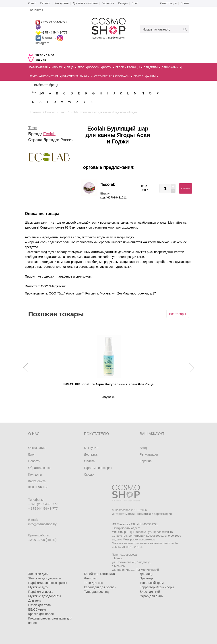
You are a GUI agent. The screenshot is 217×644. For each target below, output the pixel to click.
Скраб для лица (151, 596)
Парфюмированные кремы (48, 583)
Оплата (89, 461)
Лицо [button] (71, 67)
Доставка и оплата (85, 3)
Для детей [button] (152, 67)
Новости (34, 461)
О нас (32, 3)
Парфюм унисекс (41, 592)
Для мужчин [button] (172, 67)
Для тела (35, 601)
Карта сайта (37, 481)
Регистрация (168, 3)
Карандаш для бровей (100, 587)
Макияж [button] (58, 67)
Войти (185, 3)
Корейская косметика (100, 574)
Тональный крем (152, 583)
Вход (143, 448)
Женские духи (38, 574)
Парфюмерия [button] (40, 67)
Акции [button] (153, 76)
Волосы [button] (95, 67)
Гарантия (108, 3)
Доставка (91, 454)
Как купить (61, 3)
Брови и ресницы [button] (129, 67)
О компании (37, 448)
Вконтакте (46, 38)
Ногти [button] (109, 67)
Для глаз (90, 578)
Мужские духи (38, 587)
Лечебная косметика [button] (45, 76)
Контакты (35, 474)
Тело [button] (82, 67)
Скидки (123, 3)
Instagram (42, 43)
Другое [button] (140, 76)
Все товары (178, 314)
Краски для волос (41, 614)
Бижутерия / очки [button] (76, 76)
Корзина (146, 461)
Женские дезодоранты (45, 578)
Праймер (146, 578)
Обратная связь (40, 468)
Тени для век (93, 583)
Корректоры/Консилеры (157, 587)
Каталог (45, 3)
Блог (135, 3)
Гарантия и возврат (98, 468)
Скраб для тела (40, 605)
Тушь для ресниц (96, 592)
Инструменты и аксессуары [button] (112, 76)
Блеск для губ (150, 592)
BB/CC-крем (37, 609)
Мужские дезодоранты (45, 596)
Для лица (147, 574)
